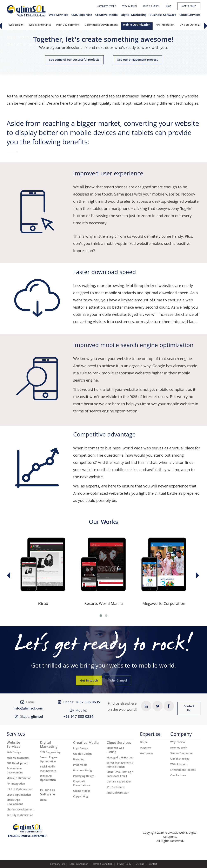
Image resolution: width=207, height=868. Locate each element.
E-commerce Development (101, 25)
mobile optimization (130, 104)
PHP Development (68, 25)
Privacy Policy (124, 864)
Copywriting (81, 797)
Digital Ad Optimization (48, 778)
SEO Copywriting (50, 753)
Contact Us (189, 709)
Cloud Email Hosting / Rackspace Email (120, 774)
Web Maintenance (40, 25)
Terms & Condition (103, 864)
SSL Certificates (116, 788)
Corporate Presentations (82, 784)
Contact (153, 864)
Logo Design (81, 749)
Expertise (150, 735)
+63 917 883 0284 (78, 717)
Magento (145, 748)
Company (181, 735)
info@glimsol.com (28, 709)
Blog (169, 6)
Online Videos (82, 791)
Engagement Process (183, 770)
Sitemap (140, 864)
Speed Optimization (19, 795)
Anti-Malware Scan (118, 793)
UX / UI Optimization (19, 790)
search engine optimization (113, 412)
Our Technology (180, 759)
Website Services (13, 745)
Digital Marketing (134, 15)
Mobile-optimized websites (150, 286)
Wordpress (146, 754)
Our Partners (178, 776)
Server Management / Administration (120, 765)
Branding (79, 760)
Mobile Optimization (137, 25)
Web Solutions (151, 6)
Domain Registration (119, 782)
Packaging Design (84, 777)
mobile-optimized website (127, 244)
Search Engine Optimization (49, 760)
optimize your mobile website (99, 315)
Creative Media (106, 15)
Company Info (58, 864)
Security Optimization (20, 816)
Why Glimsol (129, 6)
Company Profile (106, 6)
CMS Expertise (82, 15)
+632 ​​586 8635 (88, 703)
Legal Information (79, 864)
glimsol (37, 717)
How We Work (179, 748)
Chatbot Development (20, 810)
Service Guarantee (181, 754)
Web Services (59, 15)
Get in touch (189, 6)
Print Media (80, 765)
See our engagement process (138, 60)
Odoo (43, 800)
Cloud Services (190, 15)
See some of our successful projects (74, 60)
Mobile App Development (15, 802)
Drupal (144, 743)
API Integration (165, 25)
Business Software (163, 15)
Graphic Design (82, 754)
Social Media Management (48, 769)
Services (16, 735)
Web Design (16, 25)
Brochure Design (83, 771)
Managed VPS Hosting (120, 758)
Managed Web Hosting (115, 750)
